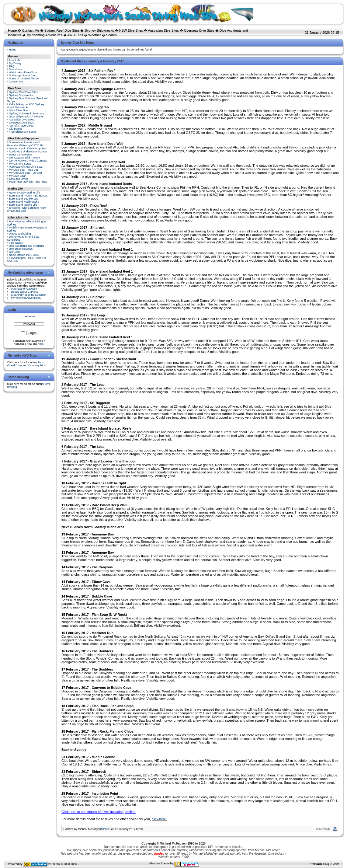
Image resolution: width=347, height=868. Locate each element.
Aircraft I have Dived (21, 126)
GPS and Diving (19, 179)
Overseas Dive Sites (199, 30)
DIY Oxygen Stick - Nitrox (25, 158)
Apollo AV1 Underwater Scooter (28, 152)
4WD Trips (75, 35)
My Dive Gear (17, 176)
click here (159, 819)
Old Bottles (16, 129)
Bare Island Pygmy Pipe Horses (28, 196)
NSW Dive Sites (131, 30)
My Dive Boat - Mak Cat (24, 170)
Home (12, 30)
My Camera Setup (20, 164)
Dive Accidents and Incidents (27, 246)
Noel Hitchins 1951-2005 (24, 255)
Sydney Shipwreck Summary (27, 113)
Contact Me (30, 30)
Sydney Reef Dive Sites (62, 30)
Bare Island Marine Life (23, 205)
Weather (94, 35)
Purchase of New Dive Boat (26, 167)
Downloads (16, 69)
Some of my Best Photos (24, 78)
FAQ (12, 66)
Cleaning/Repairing (28, 295)
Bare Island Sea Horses (24, 199)
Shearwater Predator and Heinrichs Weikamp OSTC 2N (25, 144)
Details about (25, 292)
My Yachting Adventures (44, 35)
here (41, 344)
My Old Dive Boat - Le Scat (26, 173)
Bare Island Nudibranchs (24, 202)
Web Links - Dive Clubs (23, 72)
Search (111, 35)
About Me (15, 60)
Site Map (15, 252)
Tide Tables (16, 243)
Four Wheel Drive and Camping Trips (26, 364)
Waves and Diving (20, 234)
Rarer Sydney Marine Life (25, 193)
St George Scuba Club (23, 75)
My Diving (15, 63)
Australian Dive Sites (163, 30)
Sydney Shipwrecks (99, 30)
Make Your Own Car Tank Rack (28, 182)
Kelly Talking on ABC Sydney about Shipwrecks (26, 106)
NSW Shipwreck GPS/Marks (26, 117)
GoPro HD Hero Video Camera (28, 161)
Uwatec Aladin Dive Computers (28, 148)
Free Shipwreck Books (23, 132)
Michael (106, 829)
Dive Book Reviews (21, 249)
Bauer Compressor (21, 155)
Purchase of (24, 289)
